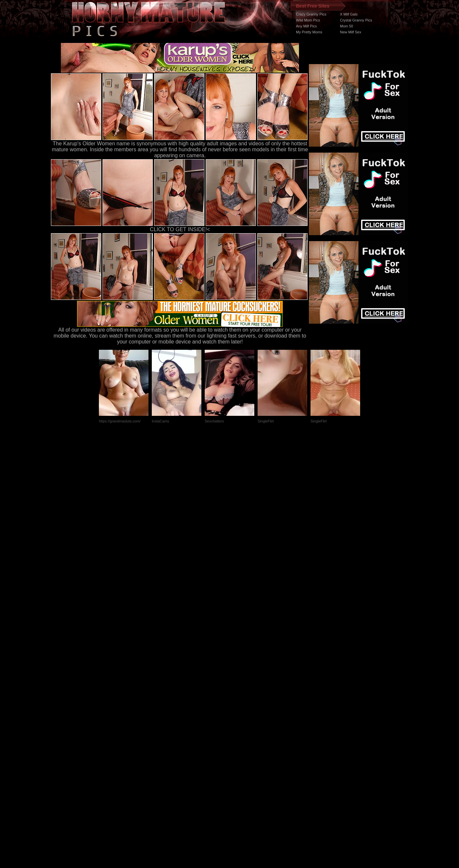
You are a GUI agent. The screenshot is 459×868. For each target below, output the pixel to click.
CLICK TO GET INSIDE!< (180, 229)
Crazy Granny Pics (311, 14)
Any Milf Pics (306, 26)
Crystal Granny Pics (356, 20)
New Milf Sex (351, 32)
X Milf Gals (349, 14)
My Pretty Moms (309, 32)
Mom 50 (347, 26)
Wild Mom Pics (308, 20)
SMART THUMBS (241, 743)
